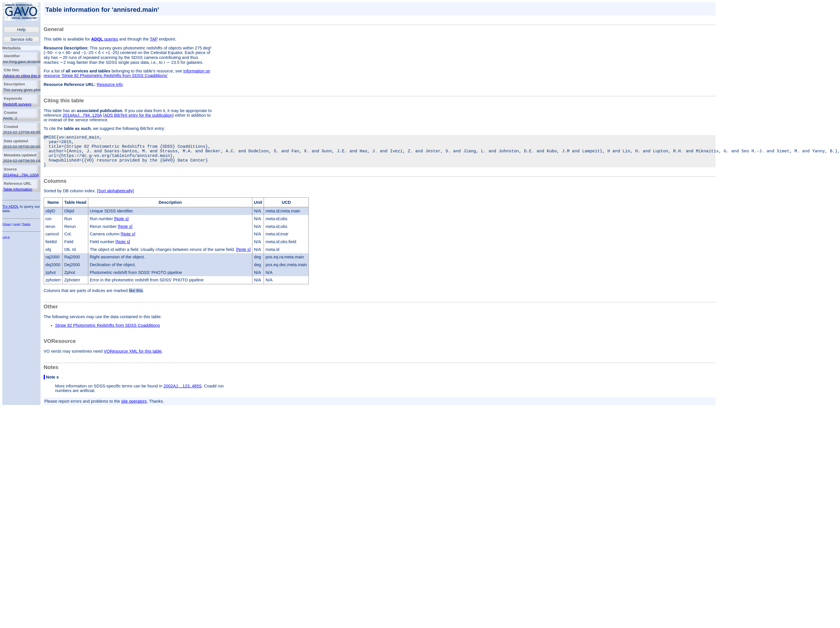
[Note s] (121, 227)
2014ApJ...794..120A (21, 175)
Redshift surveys (17, 104)
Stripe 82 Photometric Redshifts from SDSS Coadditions (108, 333)
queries (105, 39)
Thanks (26, 224)
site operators (134, 409)
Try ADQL (10, 207)
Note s (52, 385)
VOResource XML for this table (133, 359)
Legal (17, 224)
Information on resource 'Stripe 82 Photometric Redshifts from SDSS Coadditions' (127, 73)
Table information (18, 189)
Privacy (7, 224)
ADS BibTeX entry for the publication (138, 115)
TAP (154, 39)
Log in (6, 237)
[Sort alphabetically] (115, 199)
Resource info (110, 84)
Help (22, 30)
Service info (21, 39)
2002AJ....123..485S (183, 394)
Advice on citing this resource (28, 76)
